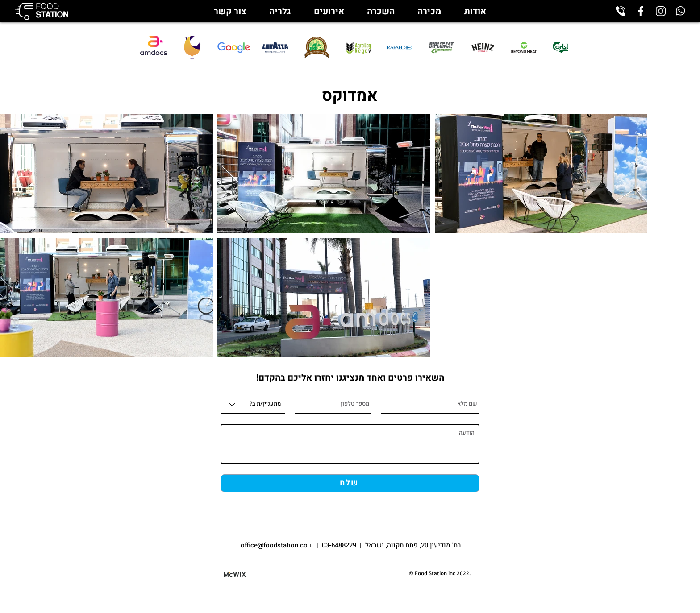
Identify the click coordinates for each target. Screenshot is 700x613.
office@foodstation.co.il (278, 545)
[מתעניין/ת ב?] (253, 405)
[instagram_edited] (661, 11)
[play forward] (557, 48)
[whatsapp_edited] (681, 11)
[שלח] (350, 483)
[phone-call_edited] (621, 11)
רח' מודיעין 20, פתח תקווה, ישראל (413, 545)
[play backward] (187, 48)
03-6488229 (339, 545)
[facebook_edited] (641, 11)
